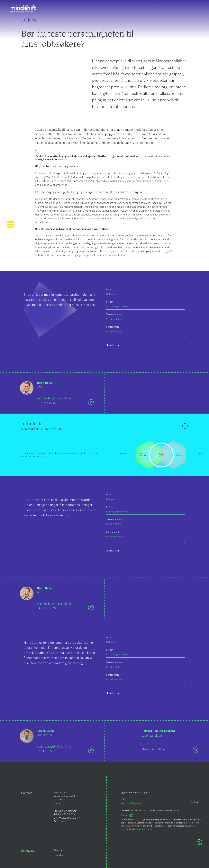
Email (123, 799)
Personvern (60, 821)
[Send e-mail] (91, 402)
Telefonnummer (115, 314)
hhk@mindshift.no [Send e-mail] (153, 749)
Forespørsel (112, 327)
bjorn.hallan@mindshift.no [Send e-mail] (54, 398)
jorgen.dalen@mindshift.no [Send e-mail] (54, 746)
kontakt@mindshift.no (65, 811)
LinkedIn (58, 855)
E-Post (110, 302)
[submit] (113, 346)
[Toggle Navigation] (10, 225)
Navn (109, 289)
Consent (125, 815)
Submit (195, 802)
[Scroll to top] (199, 842)
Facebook (59, 850)
